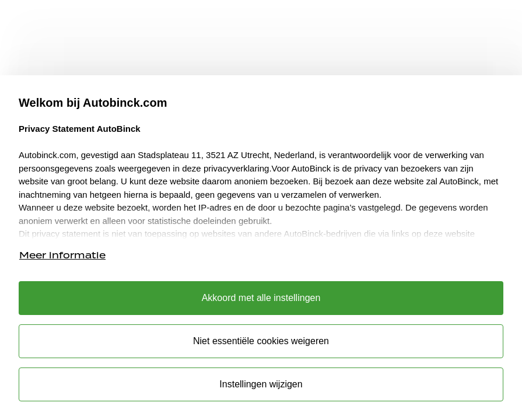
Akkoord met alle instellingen (261, 298)
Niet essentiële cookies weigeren (261, 341)
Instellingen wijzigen (261, 384)
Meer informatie (62, 255)
